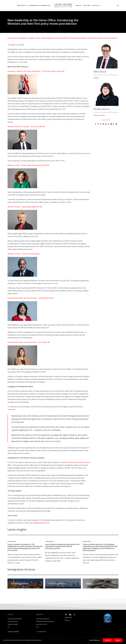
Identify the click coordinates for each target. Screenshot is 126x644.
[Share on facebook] (96, 124)
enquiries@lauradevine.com (39, 523)
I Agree (118, 640)
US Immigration (45, 5)
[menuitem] (19, 6)
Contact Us (96, 5)
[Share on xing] (114, 124)
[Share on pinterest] (103, 124)
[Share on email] (116, 124)
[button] (118, 6)
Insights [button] (79, 5)
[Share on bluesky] (111, 124)
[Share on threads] (101, 124)
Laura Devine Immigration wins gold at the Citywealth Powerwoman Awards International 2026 (62, 546)
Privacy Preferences (94, 640)
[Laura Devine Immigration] (63, 6)
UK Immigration (34, 5)
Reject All (108, 640)
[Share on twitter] (98, 124)
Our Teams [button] (88, 5)
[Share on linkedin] (106, 124)
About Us (25, 5)
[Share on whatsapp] (108, 124)
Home (19, 5)
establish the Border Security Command (75, 462)
